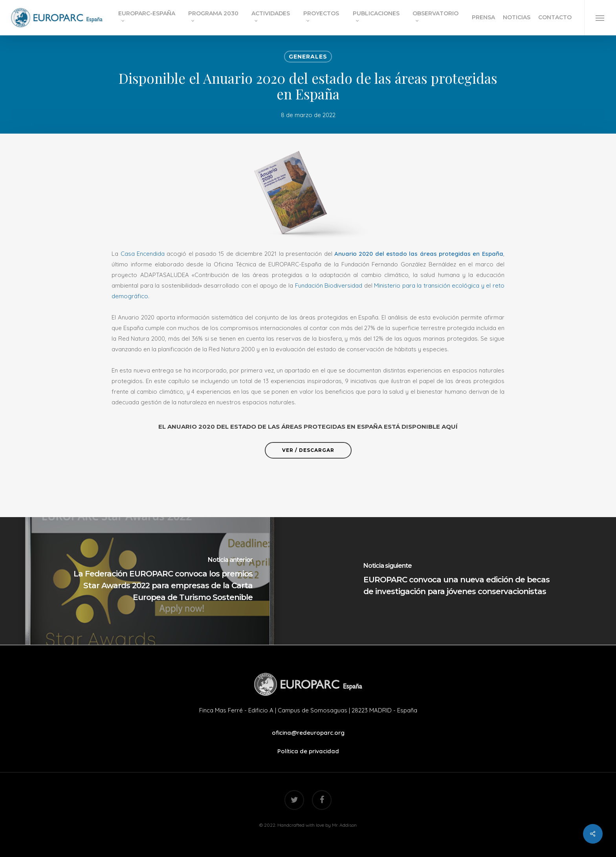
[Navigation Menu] (600, 18)
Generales (308, 57)
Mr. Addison (344, 825)
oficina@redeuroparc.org (308, 733)
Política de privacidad (308, 751)
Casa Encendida (143, 254)
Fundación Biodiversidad (328, 285)
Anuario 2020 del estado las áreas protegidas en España (419, 254)
